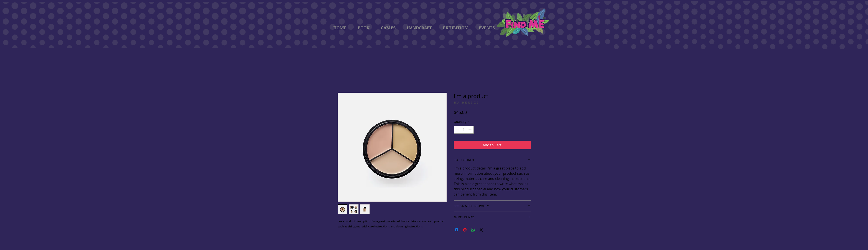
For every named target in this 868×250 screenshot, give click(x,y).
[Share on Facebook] (457, 230)
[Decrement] (457, 130)
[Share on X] (481, 230)
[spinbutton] (464, 130)
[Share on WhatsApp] (473, 230)
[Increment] (470, 130)
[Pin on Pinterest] (465, 230)
